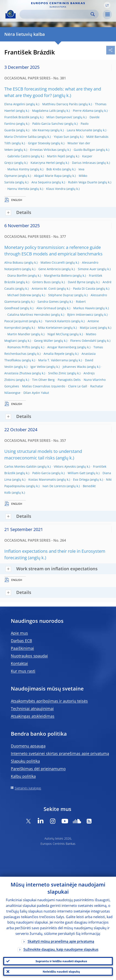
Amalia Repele (54, 354)
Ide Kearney (41, 130)
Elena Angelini (15, 104)
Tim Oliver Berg (43, 380)
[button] (107, 5)
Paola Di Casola (84, 289)
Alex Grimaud (46, 308)
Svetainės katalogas (28, 788)
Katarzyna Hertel (43, 163)
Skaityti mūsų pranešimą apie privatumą (61, 941)
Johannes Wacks (74, 367)
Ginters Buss (42, 282)
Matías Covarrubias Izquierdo (44, 386)
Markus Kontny (18, 169)
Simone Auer (87, 269)
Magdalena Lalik (44, 111)
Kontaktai (19, 663)
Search (93, 14)
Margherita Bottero (58, 275)
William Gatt (77, 473)
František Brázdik (17, 117)
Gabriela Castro (19, 156)
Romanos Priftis (19, 347)
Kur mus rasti (23, 671)
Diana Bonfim (17, 275)
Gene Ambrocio (50, 269)
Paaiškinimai (22, 648)
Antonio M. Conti (44, 289)
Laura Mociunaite (79, 130)
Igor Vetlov (38, 367)
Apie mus (19, 633)
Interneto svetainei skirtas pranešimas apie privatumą (60, 753)
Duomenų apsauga (28, 746)
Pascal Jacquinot (16, 321)
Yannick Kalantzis (58, 321)
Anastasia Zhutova (18, 373)
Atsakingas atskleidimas (33, 716)
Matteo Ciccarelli (53, 262)
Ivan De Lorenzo (54, 486)
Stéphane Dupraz (61, 295)
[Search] (56, 14)
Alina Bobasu (14, 262)
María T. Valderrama (53, 360)
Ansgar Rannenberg (62, 347)
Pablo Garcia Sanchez (48, 124)
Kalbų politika (23, 776)
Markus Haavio (84, 308)
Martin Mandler (19, 334)
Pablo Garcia (41, 473)
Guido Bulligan (84, 150)
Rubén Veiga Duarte (83, 182)
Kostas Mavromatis (42, 479)
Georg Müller (44, 341)
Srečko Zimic (57, 373)
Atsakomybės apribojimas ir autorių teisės (49, 701)
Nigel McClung (58, 334)
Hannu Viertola (18, 189)
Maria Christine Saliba (20, 137)
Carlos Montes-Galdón (20, 466)
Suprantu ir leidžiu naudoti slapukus (61, 961)
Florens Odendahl (83, 341)
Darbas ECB (21, 641)
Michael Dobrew (19, 295)
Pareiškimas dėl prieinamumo (38, 769)
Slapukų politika (25, 761)
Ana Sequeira (41, 182)
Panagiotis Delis (69, 380)
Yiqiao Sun (61, 137)
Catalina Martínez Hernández (29, 315)
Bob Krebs (54, 169)
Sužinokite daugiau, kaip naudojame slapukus (61, 949)
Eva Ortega (81, 479)
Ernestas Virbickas (43, 150)
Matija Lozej (88, 328)
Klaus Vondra (56, 189)
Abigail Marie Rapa (48, 176)
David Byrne (77, 282)
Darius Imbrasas (84, 163)
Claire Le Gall (78, 386)
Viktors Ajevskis (65, 466)
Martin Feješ (56, 156)
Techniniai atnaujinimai (32, 709)
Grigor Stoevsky (39, 143)
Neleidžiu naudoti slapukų (61, 972)
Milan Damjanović (59, 117)
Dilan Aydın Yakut (36, 393)
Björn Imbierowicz (80, 315)
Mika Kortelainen (50, 328)
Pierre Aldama (83, 111)
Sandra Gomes (48, 302)
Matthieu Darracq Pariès (60, 104)
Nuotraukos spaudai (29, 656)
